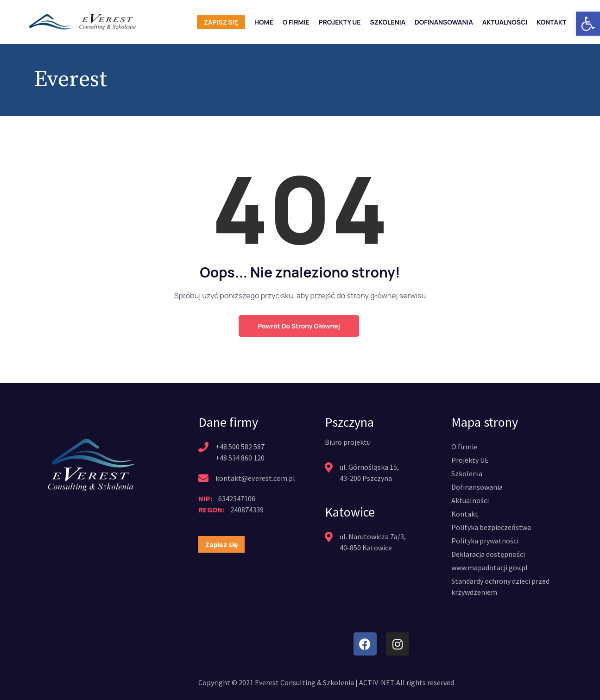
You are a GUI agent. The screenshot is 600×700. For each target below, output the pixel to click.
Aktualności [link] (505, 22)
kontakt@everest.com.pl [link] (255, 478)
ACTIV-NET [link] (377, 682)
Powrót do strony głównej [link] (299, 326)
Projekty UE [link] (340, 22)
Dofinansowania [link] (444, 22)
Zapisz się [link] (221, 22)
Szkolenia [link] (388, 22)
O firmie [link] (296, 22)
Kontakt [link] (551, 22)
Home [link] (264, 22)
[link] (588, 24)
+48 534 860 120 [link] (240, 458)
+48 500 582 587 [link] (240, 447)
